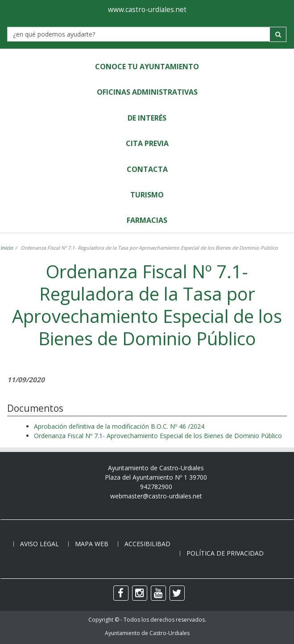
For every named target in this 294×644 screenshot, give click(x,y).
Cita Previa (147, 143)
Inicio (7, 248)
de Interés (147, 118)
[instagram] (140, 593)
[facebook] (121, 593)
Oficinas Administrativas (147, 92)
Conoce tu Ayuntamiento (147, 67)
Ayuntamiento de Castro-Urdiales (147, 633)
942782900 (156, 487)
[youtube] (158, 593)
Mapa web (92, 544)
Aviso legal (39, 544)
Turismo (147, 195)
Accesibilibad (147, 544)
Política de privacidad (225, 553)
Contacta (147, 169)
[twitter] (177, 593)
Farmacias (147, 220)
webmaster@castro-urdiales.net (156, 496)
